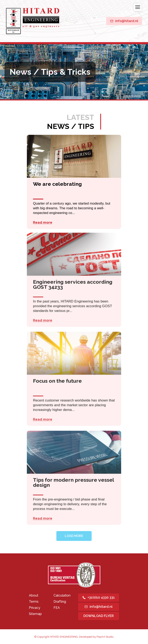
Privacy (35, 608)
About (34, 595)
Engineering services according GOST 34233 (73, 283)
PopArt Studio (105, 637)
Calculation (62, 595)
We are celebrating (57, 184)
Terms (34, 602)
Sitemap (35, 614)
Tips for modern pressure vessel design (73, 481)
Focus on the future (57, 379)
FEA (57, 608)
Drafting (60, 602)
